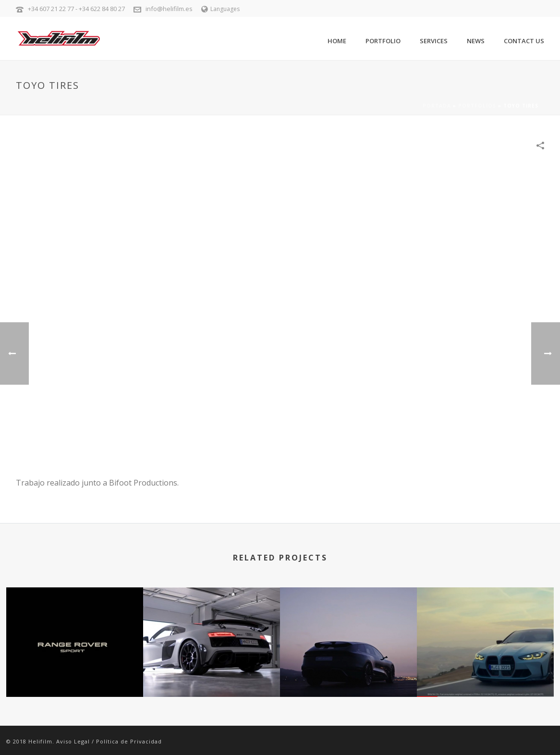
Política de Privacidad (129, 741)
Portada (437, 106)
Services (434, 41)
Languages (220, 9)
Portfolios (477, 106)
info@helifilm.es (169, 9)
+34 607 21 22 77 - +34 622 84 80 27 (76, 9)
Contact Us (524, 41)
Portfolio (383, 41)
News (476, 41)
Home (337, 41)
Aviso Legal (73, 741)
